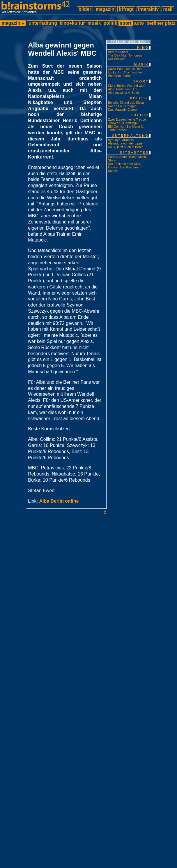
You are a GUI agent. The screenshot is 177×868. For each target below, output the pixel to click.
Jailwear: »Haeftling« (123, 123)
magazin (105, 9)
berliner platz (161, 23)
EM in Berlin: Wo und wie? (127, 86)
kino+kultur (72, 23)
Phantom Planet (119, 76)
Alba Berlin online (59, 501)
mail (168, 9)
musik (94, 23)
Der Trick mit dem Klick (124, 164)
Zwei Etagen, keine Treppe (127, 119)
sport (126, 23)
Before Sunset (118, 52)
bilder (85, 9)
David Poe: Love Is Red (125, 69)
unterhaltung (43, 23)
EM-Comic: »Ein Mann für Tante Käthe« (126, 128)
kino (143, 47)
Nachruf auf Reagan (122, 106)
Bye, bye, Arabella (121, 140)
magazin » (13, 23)
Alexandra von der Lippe (125, 143)
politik (110, 23)
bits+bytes (134, 152)
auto (139, 23)
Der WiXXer (116, 59)
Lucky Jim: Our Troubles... (127, 72)
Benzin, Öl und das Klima (126, 103)
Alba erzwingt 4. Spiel (123, 93)
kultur (139, 115)
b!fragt (126, 9)
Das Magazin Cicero (122, 110)
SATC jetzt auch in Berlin (126, 147)
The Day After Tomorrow (125, 55)
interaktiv (148, 9)
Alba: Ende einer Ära (123, 89)
